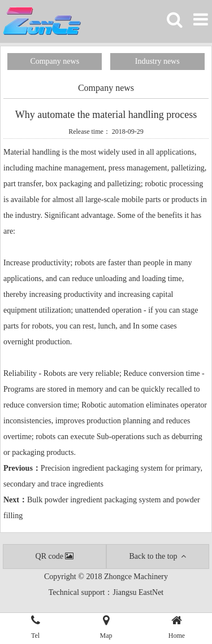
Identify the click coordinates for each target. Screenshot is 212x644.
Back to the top (157, 556)
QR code (55, 556)
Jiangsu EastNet (138, 592)
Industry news (157, 61)
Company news (55, 61)
